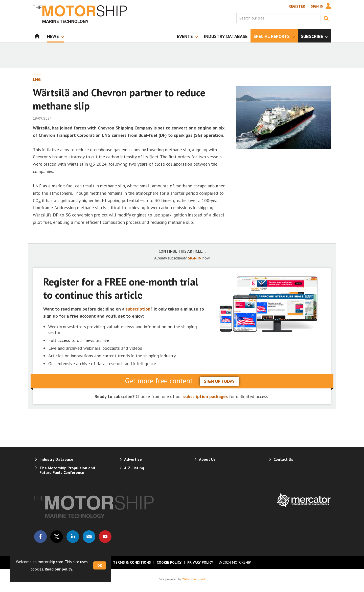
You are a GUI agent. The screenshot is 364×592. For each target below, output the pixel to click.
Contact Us (283, 459)
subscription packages (206, 396)
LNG (37, 79)
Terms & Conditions (132, 562)
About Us (207, 459)
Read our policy (59, 569)
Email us (89, 537)
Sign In (317, 6)
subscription (138, 309)
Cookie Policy (169, 562)
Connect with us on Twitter (57, 537)
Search (326, 18)
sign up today (219, 381)
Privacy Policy (200, 562)
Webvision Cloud (194, 579)
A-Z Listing (134, 468)
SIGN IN (195, 258)
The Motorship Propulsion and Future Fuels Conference (67, 470)
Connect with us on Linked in (73, 537)
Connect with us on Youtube (105, 537)
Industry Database (56, 459)
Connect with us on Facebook (40, 537)
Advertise (133, 459)
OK (100, 565)
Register (297, 6)
